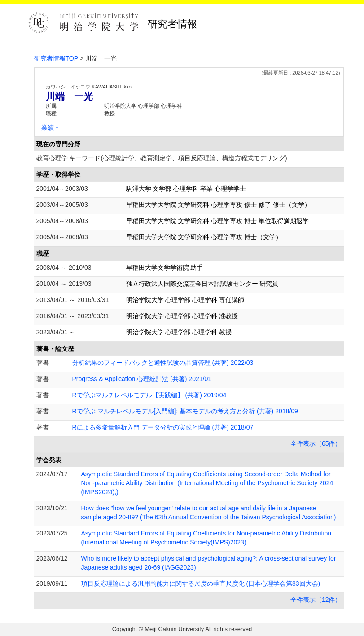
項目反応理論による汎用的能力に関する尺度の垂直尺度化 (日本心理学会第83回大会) (201, 583)
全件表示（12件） (316, 600)
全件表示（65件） (316, 443)
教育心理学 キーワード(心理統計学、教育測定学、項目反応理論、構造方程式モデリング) (162, 158)
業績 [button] (48, 127)
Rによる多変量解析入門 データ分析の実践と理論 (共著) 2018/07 (163, 427)
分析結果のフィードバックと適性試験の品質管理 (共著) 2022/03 (163, 363)
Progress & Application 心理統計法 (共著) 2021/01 (142, 379)
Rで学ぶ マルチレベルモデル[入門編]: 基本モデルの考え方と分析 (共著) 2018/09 (185, 411)
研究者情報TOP (56, 58)
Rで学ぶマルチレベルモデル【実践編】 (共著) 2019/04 (149, 395)
